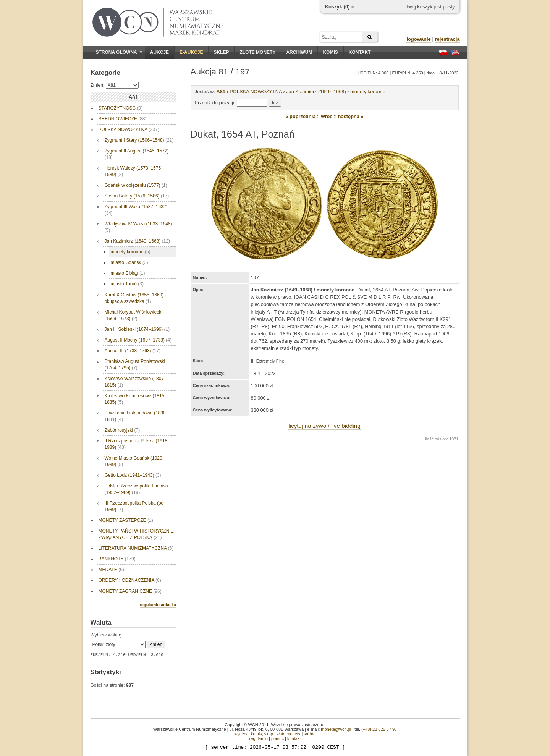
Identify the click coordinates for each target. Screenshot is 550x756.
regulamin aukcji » (158, 605)
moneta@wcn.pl (336, 729)
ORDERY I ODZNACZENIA (130, 580)
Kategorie (105, 73)
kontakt (294, 738)
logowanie (419, 39)
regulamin (259, 738)
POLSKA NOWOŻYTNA (129, 130)
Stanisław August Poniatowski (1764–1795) (135, 365)
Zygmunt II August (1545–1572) (137, 154)
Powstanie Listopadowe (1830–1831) (137, 416)
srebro (310, 734)
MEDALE (111, 570)
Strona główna (119, 52)
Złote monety (257, 52)
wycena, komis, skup (253, 734)
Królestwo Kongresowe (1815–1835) (136, 399)
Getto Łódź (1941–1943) (133, 475)
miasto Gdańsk (129, 262)
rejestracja (447, 39)
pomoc (277, 738)
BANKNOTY (117, 559)
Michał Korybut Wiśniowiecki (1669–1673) (133, 315)
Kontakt (360, 52)
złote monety (288, 734)
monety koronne (131, 252)
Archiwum (299, 52)
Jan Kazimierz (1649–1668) (137, 241)
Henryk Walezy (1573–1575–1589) (134, 171)
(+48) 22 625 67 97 (379, 729)
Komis (330, 52)
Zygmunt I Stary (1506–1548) (139, 140)
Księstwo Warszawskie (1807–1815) (136, 382)
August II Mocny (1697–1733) (138, 340)
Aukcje (159, 52)
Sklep (221, 52)
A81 (221, 91)
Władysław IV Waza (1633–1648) (138, 227)
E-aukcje (191, 52)
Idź (275, 103)
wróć (327, 116)
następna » (351, 116)
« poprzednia (300, 116)
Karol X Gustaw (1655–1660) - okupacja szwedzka (136, 298)
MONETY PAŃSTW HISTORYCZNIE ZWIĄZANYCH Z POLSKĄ (136, 534)
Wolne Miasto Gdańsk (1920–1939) (135, 461)
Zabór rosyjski (122, 430)
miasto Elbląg (128, 273)
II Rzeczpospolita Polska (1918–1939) (137, 444)
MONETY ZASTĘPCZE (126, 520)
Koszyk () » (340, 7)
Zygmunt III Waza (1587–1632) (136, 210)
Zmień (156, 644)
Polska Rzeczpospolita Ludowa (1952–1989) (136, 489)
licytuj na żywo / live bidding (324, 426)
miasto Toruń (127, 284)
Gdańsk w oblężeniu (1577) (136, 185)
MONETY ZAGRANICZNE (130, 591)
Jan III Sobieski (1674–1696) (137, 329)
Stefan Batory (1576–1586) (137, 196)
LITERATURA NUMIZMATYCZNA (136, 548)
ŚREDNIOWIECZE (123, 119)
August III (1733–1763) (133, 351)
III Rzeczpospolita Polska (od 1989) (134, 506)
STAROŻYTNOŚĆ (121, 108)
